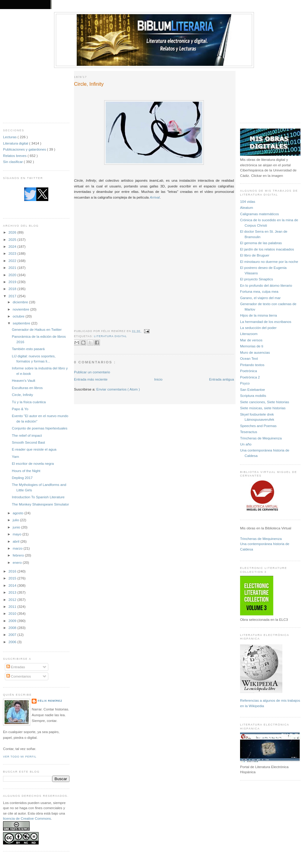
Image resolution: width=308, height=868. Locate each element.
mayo (18, 534)
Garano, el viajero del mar (260, 298)
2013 (13, 592)
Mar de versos (251, 340)
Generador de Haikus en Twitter (37, 329)
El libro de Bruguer (255, 255)
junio (17, 527)
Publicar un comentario (92, 372)
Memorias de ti (252, 346)
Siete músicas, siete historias (263, 408)
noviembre (21, 309)
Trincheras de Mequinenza (261, 438)
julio (16, 520)
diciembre (21, 302)
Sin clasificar (13, 162)
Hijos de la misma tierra (258, 315)
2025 (13, 239)
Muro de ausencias (255, 352)
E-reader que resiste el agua (34, 449)
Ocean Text (249, 358)
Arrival (155, 197)
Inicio (158, 379)
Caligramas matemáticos (260, 214)
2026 (13, 232)
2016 (13, 571)
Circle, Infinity (22, 395)
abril (16, 541)
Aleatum (247, 207)
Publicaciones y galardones (25, 149)
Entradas (16, 667)
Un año (246, 444)
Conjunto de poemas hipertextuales (40, 428)
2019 (13, 282)
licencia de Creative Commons (27, 818)
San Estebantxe (253, 389)
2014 (13, 585)
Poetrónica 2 (250, 377)
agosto (18, 513)
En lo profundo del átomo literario (266, 285)
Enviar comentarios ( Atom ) (118, 389)
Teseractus (249, 432)
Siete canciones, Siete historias (265, 402)
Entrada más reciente (91, 379)
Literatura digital (16, 143)
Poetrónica (249, 371)
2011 (13, 606)
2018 (13, 289)
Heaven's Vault (23, 380)
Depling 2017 (22, 478)
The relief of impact (27, 435)
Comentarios (19, 676)
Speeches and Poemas (258, 426)
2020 (13, 275)
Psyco (245, 383)
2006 (13, 642)
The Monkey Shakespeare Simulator (40, 504)
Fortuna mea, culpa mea (259, 291)
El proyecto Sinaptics (257, 279)
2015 (13, 578)
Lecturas (10, 137)
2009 (13, 621)
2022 (13, 261)
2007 (13, 635)
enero (18, 562)
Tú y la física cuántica (29, 402)
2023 (13, 253)
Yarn (15, 456)
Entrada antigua (221, 379)
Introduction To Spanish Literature (38, 497)
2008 (13, 628)
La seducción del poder (258, 328)
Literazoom (249, 334)
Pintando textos (252, 365)
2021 (13, 268)
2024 (13, 246)
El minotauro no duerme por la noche (269, 262)
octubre (19, 316)
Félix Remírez (50, 701)
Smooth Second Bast (28, 442)
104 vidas (248, 201)
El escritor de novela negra (33, 463)
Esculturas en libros (27, 388)
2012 (13, 600)
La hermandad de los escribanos (266, 322)
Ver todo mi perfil (20, 757)
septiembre (22, 323)
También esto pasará (28, 349)
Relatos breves (15, 156)
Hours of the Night (26, 471)
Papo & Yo (20, 409)
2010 (13, 613)
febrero (19, 555)
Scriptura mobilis (253, 396)
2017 (13, 296)
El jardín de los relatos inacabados (267, 249)
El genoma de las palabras (261, 243)
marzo (18, 548)
